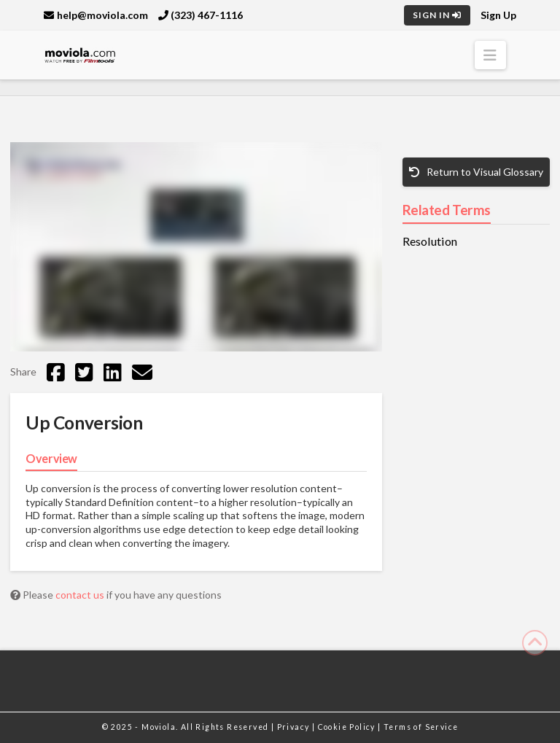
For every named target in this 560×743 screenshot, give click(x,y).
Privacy (295, 727)
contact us (81, 595)
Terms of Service (421, 727)
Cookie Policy (348, 727)
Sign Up (498, 15)
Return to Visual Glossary (476, 172)
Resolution (430, 241)
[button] (490, 55)
